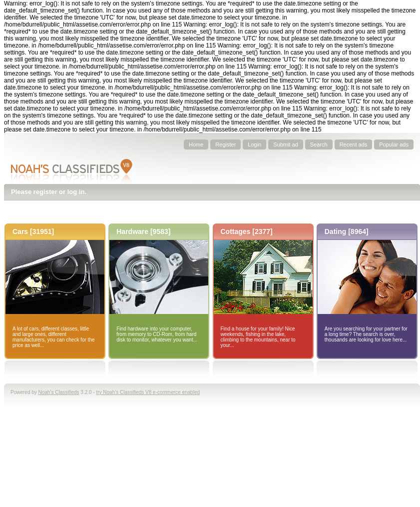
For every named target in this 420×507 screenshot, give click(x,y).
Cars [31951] (33, 231)
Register (225, 144)
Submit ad (286, 144)
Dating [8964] (347, 231)
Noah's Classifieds (59, 392)
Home (196, 144)
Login (254, 144)
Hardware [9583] (143, 231)
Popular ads (394, 144)
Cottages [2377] (247, 231)
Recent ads (354, 144)
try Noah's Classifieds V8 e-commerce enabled (148, 392)
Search (319, 144)
